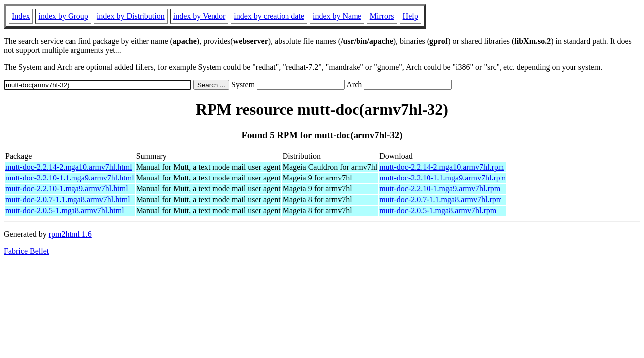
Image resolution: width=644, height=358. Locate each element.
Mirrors (382, 16)
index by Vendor (199, 16)
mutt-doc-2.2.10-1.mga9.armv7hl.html (67, 189)
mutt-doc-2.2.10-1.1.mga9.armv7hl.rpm (443, 178)
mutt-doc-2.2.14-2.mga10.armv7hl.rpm (442, 167)
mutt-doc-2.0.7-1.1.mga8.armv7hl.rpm (441, 200)
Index (21, 16)
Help (410, 16)
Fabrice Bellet (26, 251)
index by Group (63, 16)
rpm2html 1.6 (70, 234)
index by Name (337, 16)
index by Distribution (131, 16)
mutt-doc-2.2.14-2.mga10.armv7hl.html (69, 167)
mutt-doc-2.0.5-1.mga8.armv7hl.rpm (438, 211)
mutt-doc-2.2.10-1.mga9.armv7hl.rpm (440, 189)
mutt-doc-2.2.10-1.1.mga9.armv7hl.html (70, 178)
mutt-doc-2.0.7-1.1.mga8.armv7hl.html (68, 200)
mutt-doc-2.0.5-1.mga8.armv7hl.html (65, 211)
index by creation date (269, 16)
